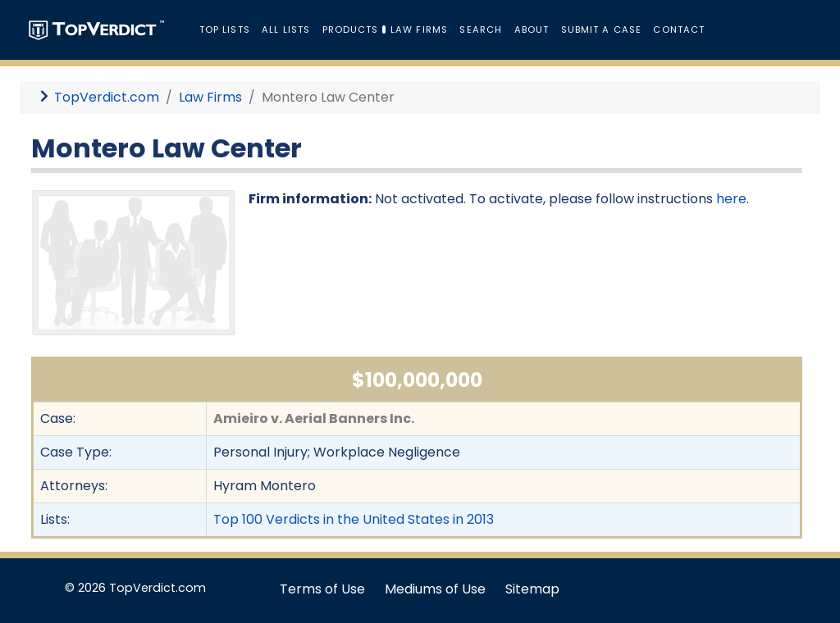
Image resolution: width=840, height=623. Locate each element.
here (731, 199)
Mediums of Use (435, 589)
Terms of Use (322, 589)
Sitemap (532, 589)
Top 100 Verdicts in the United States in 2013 (354, 519)
